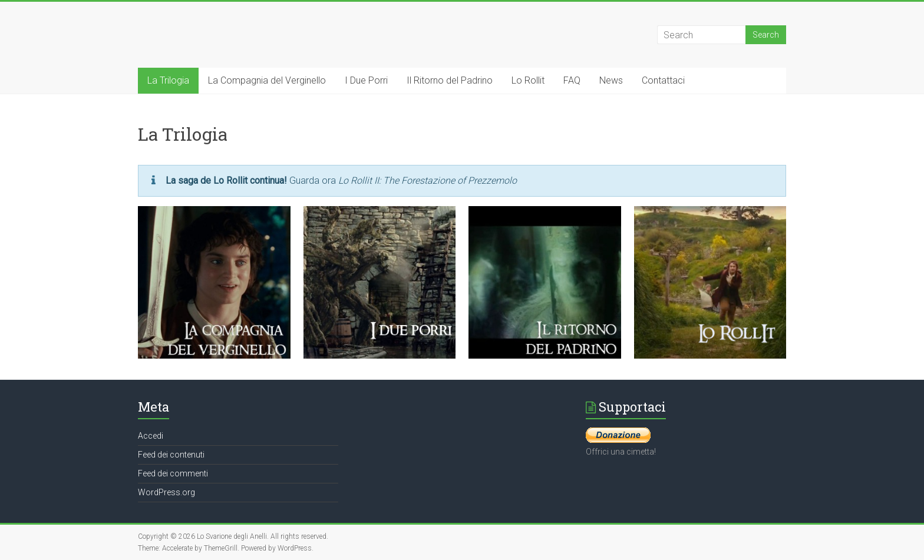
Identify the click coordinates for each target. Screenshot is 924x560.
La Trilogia (168, 80)
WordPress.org (166, 492)
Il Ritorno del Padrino (450, 80)
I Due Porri (366, 80)
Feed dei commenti (173, 473)
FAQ (572, 80)
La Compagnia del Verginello (267, 80)
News (611, 80)
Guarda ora (341, 180)
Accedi (151, 436)
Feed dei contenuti (171, 455)
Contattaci (663, 80)
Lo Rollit (528, 80)
